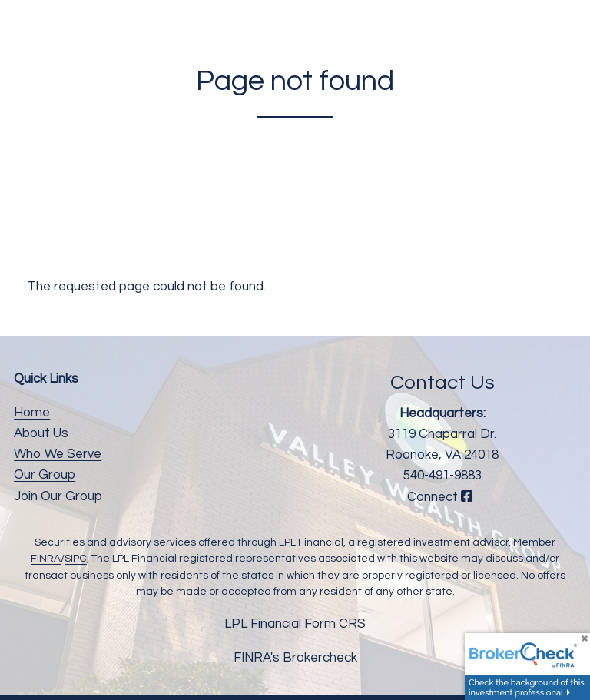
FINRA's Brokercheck (295, 658)
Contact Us (442, 383)
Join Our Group (58, 496)
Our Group (45, 475)
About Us (41, 433)
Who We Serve (58, 454)
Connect (442, 497)
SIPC (76, 559)
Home (32, 413)
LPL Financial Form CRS (295, 624)
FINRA (46, 559)
